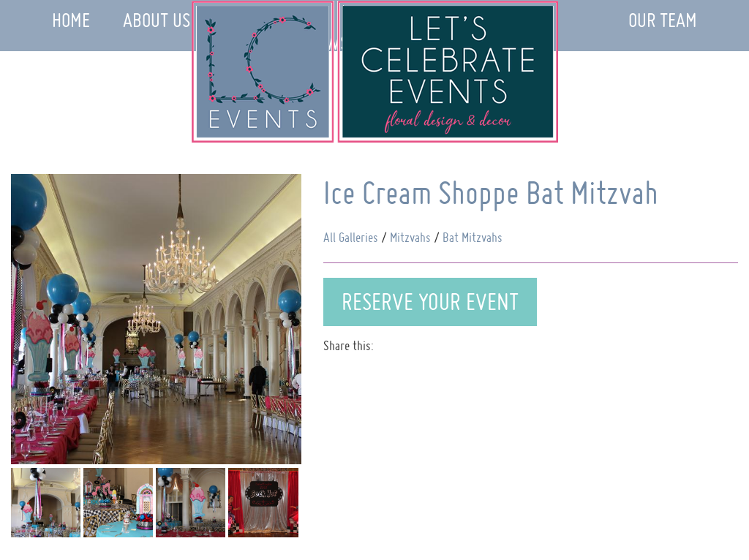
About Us (157, 20)
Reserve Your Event (430, 302)
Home (71, 20)
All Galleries (351, 237)
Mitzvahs (410, 237)
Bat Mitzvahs (473, 237)
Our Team (663, 20)
